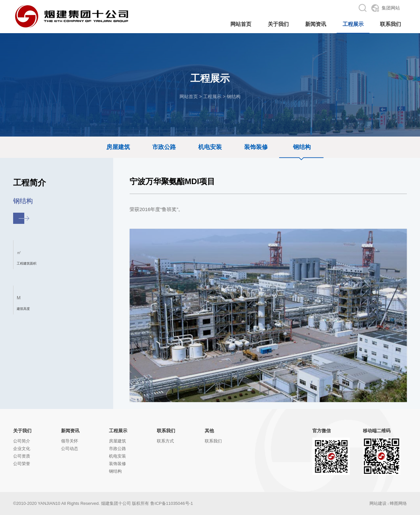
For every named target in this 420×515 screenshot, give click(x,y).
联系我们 (166, 431)
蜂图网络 (398, 503)
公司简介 (22, 441)
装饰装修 (256, 147)
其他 (209, 431)
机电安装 (210, 147)
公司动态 (70, 449)
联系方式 (165, 441)
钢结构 (234, 97)
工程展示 (212, 97)
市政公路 (164, 147)
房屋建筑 (118, 147)
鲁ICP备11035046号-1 (172, 503)
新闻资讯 (70, 431)
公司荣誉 (22, 464)
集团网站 (391, 8)
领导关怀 (70, 441)
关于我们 (22, 431)
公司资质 (22, 456)
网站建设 (378, 503)
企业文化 (22, 449)
